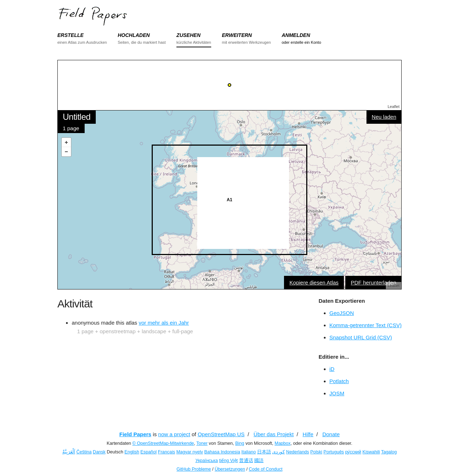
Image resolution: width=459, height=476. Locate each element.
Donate (331, 434)
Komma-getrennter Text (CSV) (366, 325)
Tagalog (389, 452)
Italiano (249, 452)
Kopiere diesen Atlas (314, 282)
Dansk (99, 452)
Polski (316, 452)
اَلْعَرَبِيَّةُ (69, 452)
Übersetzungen (230, 469)
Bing (240, 443)
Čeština (84, 452)
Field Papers (135, 434)
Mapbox (283, 443)
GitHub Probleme (194, 469)
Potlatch (339, 381)
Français (166, 452)
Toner (202, 443)
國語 (259, 461)
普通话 (246, 461)
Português (334, 452)
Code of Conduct (266, 469)
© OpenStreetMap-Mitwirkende (163, 443)
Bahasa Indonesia (222, 452)
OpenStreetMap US (221, 434)
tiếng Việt (228, 461)
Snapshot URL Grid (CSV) (361, 337)
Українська (207, 461)
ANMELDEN (296, 35)
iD (332, 369)
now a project (174, 434)
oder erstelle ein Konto (301, 42)
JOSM (337, 393)
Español (149, 452)
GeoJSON (342, 313)
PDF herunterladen (373, 282)
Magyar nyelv (190, 452)
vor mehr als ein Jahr (164, 323)
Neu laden (384, 117)
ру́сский (353, 452)
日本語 (264, 452)
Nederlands (298, 452)
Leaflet (394, 107)
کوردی (278, 452)
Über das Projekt (274, 434)
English (132, 452)
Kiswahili (371, 452)
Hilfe (308, 434)
